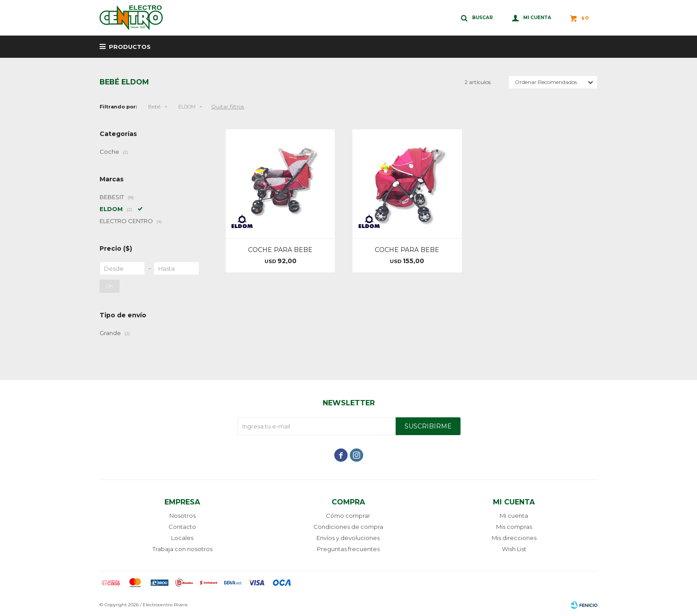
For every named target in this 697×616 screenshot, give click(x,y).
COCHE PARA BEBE (280, 250)
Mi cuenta (514, 516)
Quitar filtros (228, 106)
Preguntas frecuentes (348, 549)
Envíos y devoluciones (348, 538)
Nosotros (182, 516)
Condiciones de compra (348, 527)
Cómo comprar (348, 516)
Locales (182, 538)
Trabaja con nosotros (182, 549)
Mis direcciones (514, 538)
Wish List (514, 549)
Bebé (154, 107)
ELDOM (187, 107)
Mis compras (514, 527)
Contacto (182, 527)
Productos (130, 47)
